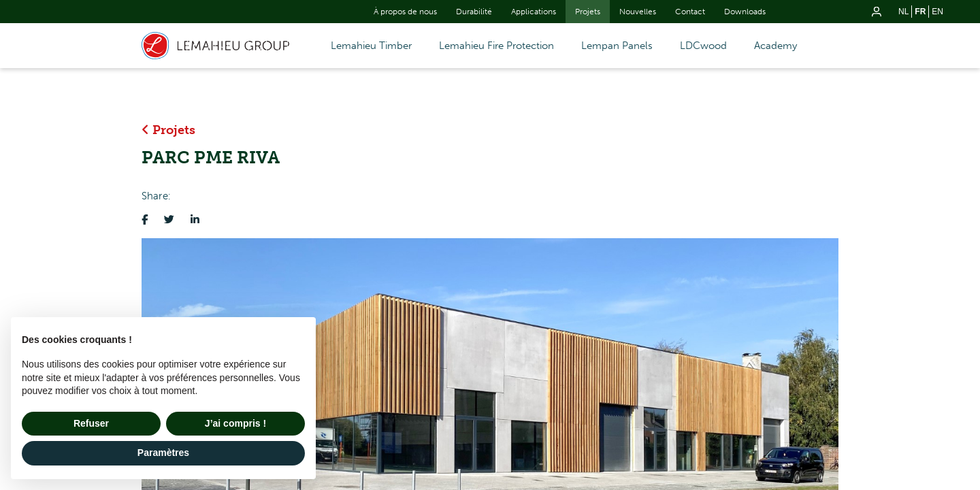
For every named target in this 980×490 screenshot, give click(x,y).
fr (920, 12)
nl (903, 12)
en (937, 12)
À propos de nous (405, 12)
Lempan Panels (617, 46)
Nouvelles (638, 12)
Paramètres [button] (163, 453)
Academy (775, 46)
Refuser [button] (91, 423)
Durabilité (474, 12)
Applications (534, 12)
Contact (690, 12)
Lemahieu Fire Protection (496, 46)
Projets (588, 12)
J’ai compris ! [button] (235, 423)
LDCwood (703, 46)
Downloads (745, 12)
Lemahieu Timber (371, 46)
